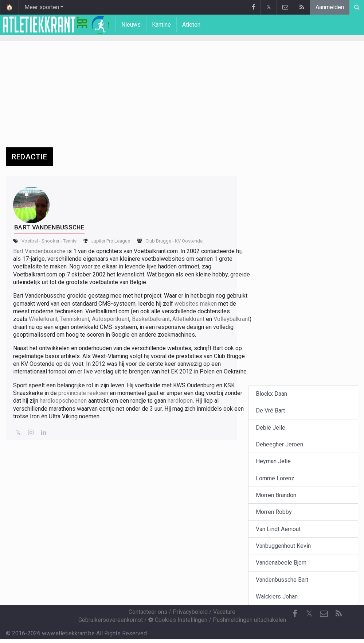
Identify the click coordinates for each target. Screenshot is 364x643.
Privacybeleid (190, 612)
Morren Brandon (276, 495)
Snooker (50, 241)
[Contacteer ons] (324, 614)
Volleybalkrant (232, 319)
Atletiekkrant (188, 319)
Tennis (70, 241)
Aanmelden (330, 7)
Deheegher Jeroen (279, 444)
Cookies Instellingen (178, 620)
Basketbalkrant (151, 319)
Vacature (224, 612)
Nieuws (131, 25)
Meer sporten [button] (42, 7)
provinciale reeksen (83, 393)
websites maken (196, 304)
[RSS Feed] (338, 614)
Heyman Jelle (273, 461)
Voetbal (30, 241)
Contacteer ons (148, 612)
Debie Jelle (271, 428)
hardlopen (180, 401)
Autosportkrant (111, 319)
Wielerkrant (43, 319)
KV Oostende (189, 241)
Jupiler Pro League (111, 241)
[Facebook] (295, 614)
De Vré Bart (270, 410)
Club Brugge (158, 241)
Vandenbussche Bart (282, 580)
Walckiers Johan (277, 596)
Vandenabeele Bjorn (281, 563)
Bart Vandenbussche (39, 251)
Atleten (191, 25)
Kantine (161, 25)
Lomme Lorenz (275, 478)
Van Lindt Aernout (278, 529)
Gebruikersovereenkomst (111, 620)
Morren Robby (274, 512)
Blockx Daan (271, 394)
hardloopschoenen (63, 401)
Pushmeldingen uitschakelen (249, 620)
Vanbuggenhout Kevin (283, 546)
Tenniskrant (75, 319)
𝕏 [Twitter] (309, 614)
